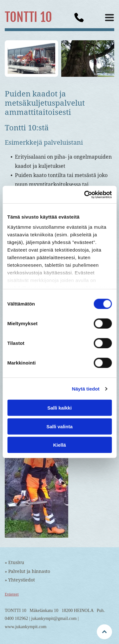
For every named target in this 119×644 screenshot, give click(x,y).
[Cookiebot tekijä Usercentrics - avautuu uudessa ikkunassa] (85, 195)
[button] (109, 17)
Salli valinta (60, 427)
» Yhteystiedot (20, 580)
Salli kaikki (60, 408)
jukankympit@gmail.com (54, 618)
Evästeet (12, 594)
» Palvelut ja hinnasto (27, 571)
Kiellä (59, 445)
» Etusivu (14, 562)
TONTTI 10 (28, 17)
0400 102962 (17, 618)
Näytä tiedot (86, 389)
